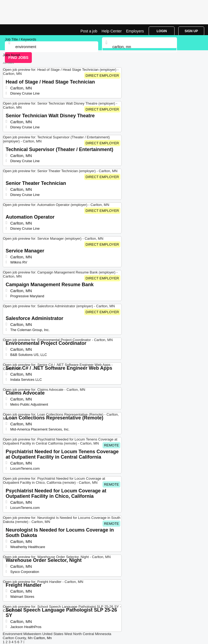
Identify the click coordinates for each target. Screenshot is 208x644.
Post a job (89, 31)
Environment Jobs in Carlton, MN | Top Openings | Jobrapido (18, 30)
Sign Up (191, 31)
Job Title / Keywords (21, 39)
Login (162, 31)
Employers (135, 31)
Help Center (112, 31)
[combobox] (140, 47)
